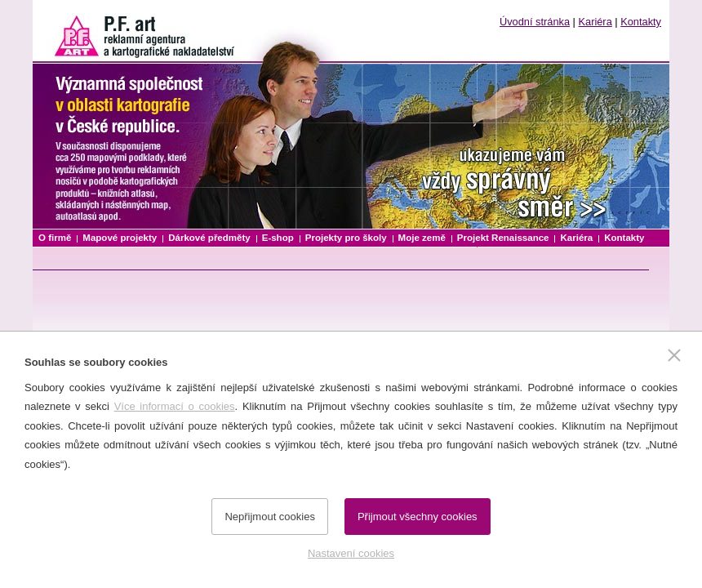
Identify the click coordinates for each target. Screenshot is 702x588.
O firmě (55, 238)
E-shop (278, 238)
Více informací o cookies (175, 406)
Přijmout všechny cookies (418, 517)
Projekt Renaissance (503, 238)
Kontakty (641, 22)
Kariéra (595, 22)
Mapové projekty (120, 238)
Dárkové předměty (209, 238)
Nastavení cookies (351, 553)
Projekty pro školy (346, 238)
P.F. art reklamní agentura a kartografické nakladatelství (139, 31)
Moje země (422, 238)
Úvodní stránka (535, 22)
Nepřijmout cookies (270, 517)
